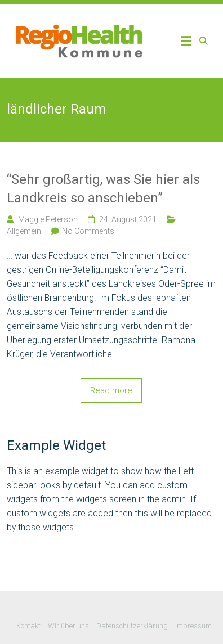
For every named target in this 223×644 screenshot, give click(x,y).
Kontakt (28, 626)
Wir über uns (68, 626)
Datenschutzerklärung (132, 626)
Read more (111, 390)
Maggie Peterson (48, 219)
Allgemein (24, 231)
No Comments (88, 231)
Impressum (193, 626)
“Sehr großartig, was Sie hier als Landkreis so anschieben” (103, 189)
